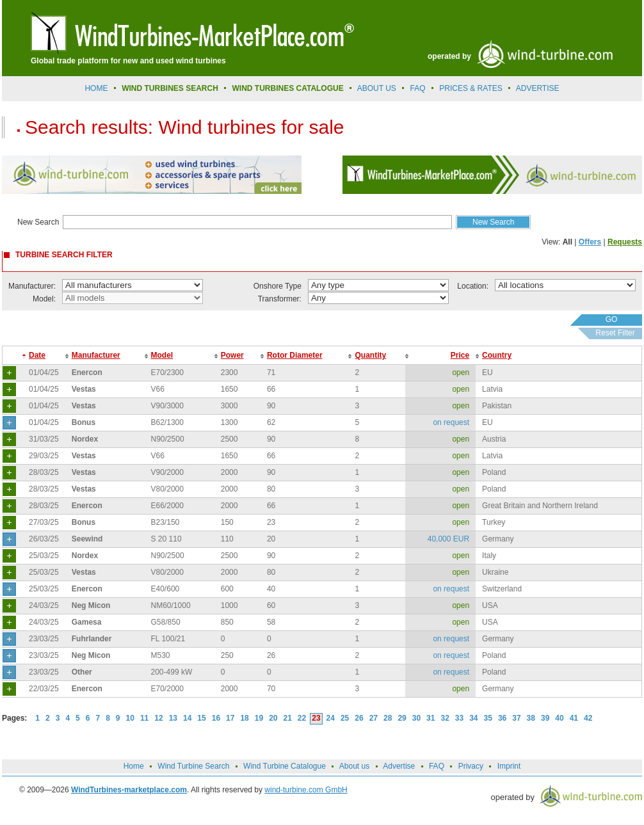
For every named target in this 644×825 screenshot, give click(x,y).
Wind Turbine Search (193, 766)
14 (187, 718)
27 (374, 718)
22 (302, 718)
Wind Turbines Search (170, 88)
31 (431, 718)
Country (497, 355)
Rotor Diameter (295, 355)
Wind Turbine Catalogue (285, 766)
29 (402, 718)
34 (473, 718)
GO (612, 319)
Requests (625, 242)
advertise (538, 88)
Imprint (509, 766)
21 (288, 718)
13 (173, 718)
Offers (590, 242)
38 (531, 718)
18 (244, 718)
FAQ (418, 88)
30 (416, 718)
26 (359, 718)
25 (345, 718)
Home (96, 88)
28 (388, 718)
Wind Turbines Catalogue (288, 88)
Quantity (370, 355)
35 (488, 718)
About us (377, 88)
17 (230, 718)
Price (460, 355)
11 (144, 718)
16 (216, 718)
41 (574, 718)
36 (502, 718)
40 (559, 718)
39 (545, 718)
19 (259, 718)
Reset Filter (615, 333)
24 (331, 718)
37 (516, 718)
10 (130, 718)
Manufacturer (96, 355)
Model (162, 355)
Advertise (399, 766)
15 (201, 718)
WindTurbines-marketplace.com (129, 790)
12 (158, 718)
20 (273, 718)
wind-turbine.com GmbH (306, 790)
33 (459, 718)
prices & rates (471, 88)
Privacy (471, 766)
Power (232, 355)
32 (445, 718)
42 (588, 718)
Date (37, 355)
